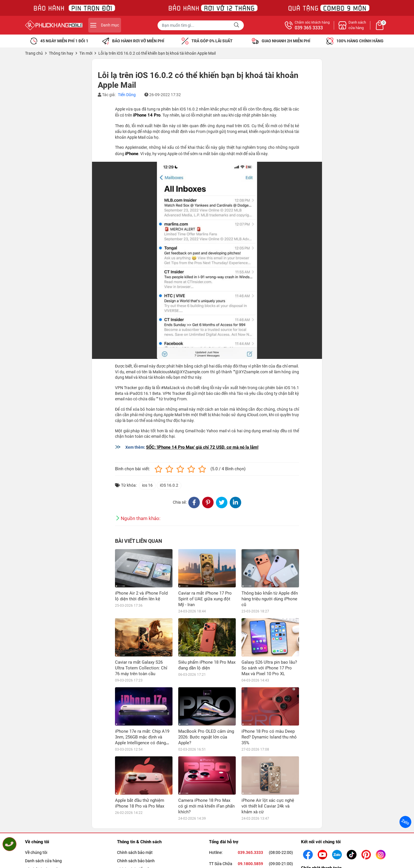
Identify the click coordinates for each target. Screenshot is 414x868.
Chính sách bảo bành (136, 861)
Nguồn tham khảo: (141, 518)
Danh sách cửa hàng (43, 861)
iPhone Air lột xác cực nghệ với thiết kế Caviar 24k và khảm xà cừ (268, 806)
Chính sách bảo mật (135, 852)
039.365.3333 (250, 852)
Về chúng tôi (36, 852)
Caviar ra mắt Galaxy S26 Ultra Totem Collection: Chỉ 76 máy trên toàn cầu (141, 668)
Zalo (405, 822)
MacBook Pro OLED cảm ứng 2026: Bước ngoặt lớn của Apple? (206, 737)
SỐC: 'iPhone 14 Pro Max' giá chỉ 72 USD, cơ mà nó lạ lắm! (202, 447)
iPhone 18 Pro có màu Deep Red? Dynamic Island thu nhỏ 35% (269, 737)
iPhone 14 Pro (147, 115)
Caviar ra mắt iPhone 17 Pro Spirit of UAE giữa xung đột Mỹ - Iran (205, 599)
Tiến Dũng (127, 95)
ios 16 (147, 485)
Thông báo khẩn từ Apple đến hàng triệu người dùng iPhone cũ (270, 599)
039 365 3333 (309, 28)
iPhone (132, 154)
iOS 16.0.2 (169, 485)
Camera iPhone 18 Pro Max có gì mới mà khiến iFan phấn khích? (206, 806)
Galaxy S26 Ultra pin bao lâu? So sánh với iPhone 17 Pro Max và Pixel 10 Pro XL (269, 668)
